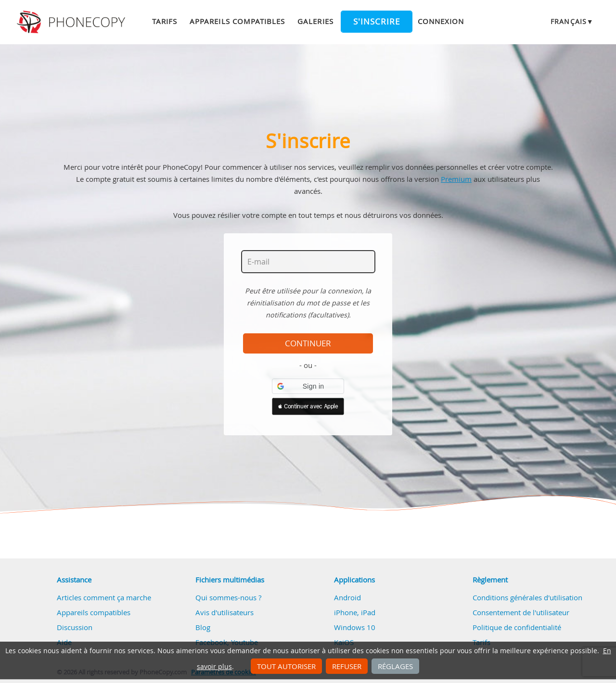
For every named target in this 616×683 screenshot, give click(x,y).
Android (347, 597)
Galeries (315, 21)
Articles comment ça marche (104, 597)
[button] (308, 386)
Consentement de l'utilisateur (521, 612)
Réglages (395, 666)
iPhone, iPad (355, 612)
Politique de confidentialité (517, 627)
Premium (456, 179)
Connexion (441, 21)
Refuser (347, 666)
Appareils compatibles (237, 21)
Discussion (75, 627)
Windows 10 (355, 627)
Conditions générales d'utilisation (527, 597)
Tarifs (165, 21)
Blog (203, 627)
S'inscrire (377, 22)
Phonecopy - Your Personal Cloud (72, 22)
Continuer (308, 343)
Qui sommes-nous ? (228, 597)
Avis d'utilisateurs (225, 612)
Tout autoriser (286, 666)
